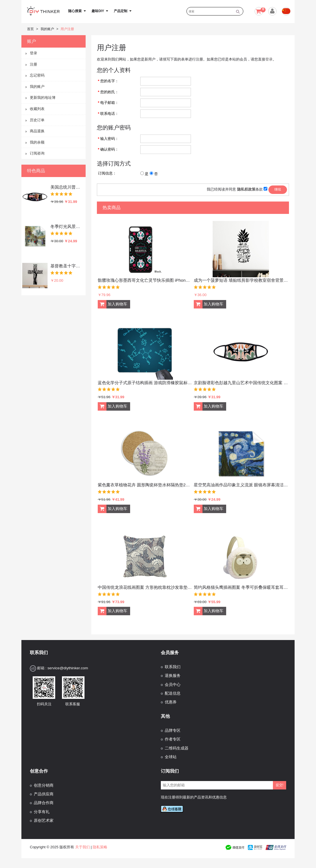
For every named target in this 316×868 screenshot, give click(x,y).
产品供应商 (44, 794)
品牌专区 (173, 731)
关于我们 (83, 847)
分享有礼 (42, 812)
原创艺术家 (44, 821)
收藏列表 (37, 109)
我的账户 (47, 29)
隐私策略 (100, 847)
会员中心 (173, 685)
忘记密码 (37, 75)
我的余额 (37, 142)
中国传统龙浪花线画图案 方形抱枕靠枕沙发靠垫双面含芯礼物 (145, 587)
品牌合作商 (44, 803)
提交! (280, 785)
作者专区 (173, 739)
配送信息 (173, 693)
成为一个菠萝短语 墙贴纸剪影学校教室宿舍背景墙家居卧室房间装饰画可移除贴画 (241, 280)
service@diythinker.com (68, 668)
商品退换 (37, 131)
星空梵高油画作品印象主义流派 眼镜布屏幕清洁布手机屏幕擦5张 (241, 485)
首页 (30, 29)
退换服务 (173, 676)
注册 (34, 64)
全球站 (171, 757)
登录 (34, 53)
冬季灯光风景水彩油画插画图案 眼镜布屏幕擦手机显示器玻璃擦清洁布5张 (67, 226)
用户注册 (67, 29)
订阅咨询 (37, 153)
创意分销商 (44, 785)
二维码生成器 (177, 748)
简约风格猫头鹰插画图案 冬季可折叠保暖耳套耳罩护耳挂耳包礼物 (241, 587)
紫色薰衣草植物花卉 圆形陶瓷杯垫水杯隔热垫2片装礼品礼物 (145, 485)
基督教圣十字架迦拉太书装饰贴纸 (67, 266)
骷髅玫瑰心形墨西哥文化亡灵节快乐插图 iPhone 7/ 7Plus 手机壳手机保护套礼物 (145, 280)
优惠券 (171, 702)
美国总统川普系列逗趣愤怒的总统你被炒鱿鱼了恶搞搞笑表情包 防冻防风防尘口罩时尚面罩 (67, 187)
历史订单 (37, 120)
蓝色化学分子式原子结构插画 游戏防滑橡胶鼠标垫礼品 (145, 383)
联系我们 (173, 667)
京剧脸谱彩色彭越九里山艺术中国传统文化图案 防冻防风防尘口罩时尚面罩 (241, 383)
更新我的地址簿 (43, 98)
